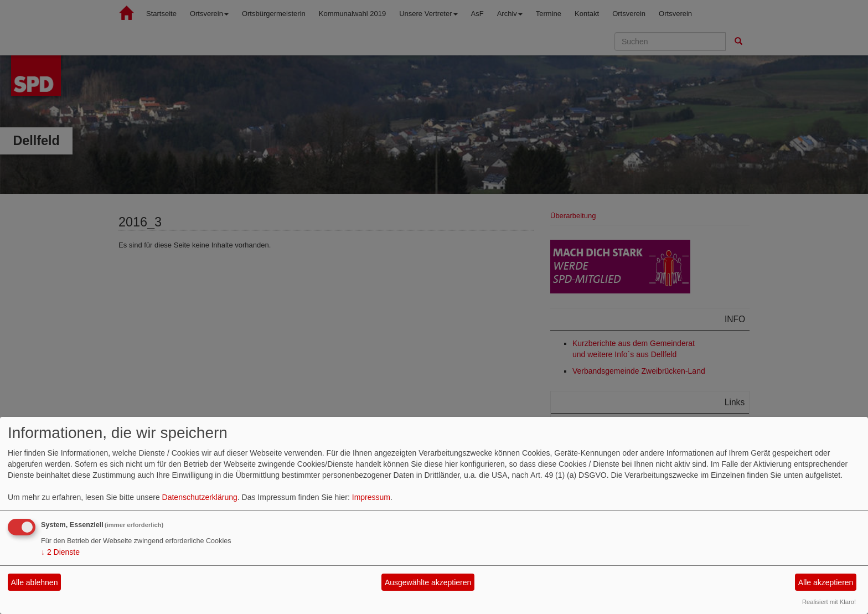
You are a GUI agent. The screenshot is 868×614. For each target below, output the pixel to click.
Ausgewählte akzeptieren (428, 582)
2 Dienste (60, 552)
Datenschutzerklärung (200, 497)
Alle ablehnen (35, 582)
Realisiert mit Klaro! (829, 602)
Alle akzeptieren (826, 582)
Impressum (371, 497)
